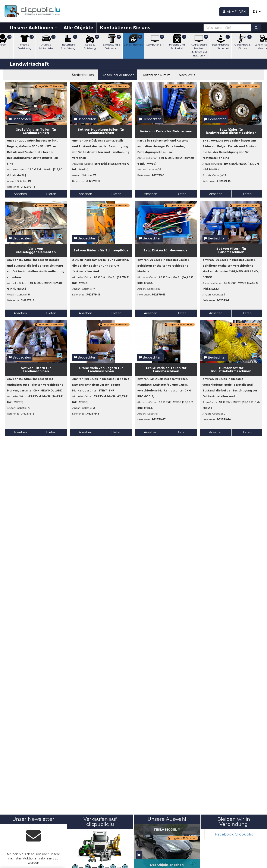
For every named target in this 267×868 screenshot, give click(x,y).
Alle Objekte (78, 28)
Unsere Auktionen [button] (33, 28)
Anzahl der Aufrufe (156, 75)
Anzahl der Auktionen (118, 75)
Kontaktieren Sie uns (125, 28)
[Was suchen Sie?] (227, 28)
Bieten (51, 194)
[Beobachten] (139, 855)
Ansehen (20, 194)
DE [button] (257, 12)
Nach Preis (186, 75)
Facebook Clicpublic (234, 834)
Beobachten (20, 119)
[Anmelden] (234, 12)
